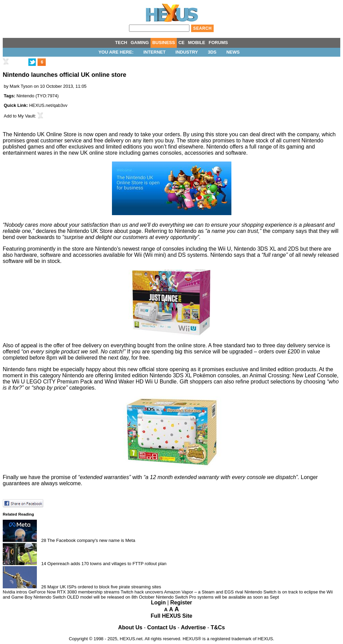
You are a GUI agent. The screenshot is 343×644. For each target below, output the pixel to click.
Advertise (193, 627)
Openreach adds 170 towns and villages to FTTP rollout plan (107, 564)
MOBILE (197, 43)
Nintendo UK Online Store (45, 134)
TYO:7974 (47, 96)
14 (44, 564)
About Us (130, 627)
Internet (154, 52)
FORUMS (218, 43)
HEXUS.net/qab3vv (48, 105)
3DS (212, 52)
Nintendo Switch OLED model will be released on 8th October (94, 597)
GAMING (140, 43)
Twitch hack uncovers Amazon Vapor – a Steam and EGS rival (182, 592)
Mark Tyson (21, 86)
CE (182, 43)
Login (158, 603)
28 (44, 540)
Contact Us (161, 627)
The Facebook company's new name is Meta (91, 540)
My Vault (26, 116)
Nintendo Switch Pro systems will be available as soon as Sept (218, 597)
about (121, 231)
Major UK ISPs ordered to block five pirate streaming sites (104, 587)
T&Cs (218, 627)
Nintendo (25, 96)
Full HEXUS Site (172, 616)
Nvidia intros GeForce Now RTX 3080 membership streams (61, 592)
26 (44, 587)
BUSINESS (163, 43)
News (233, 52)
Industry (187, 52)
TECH (121, 43)
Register (181, 603)
